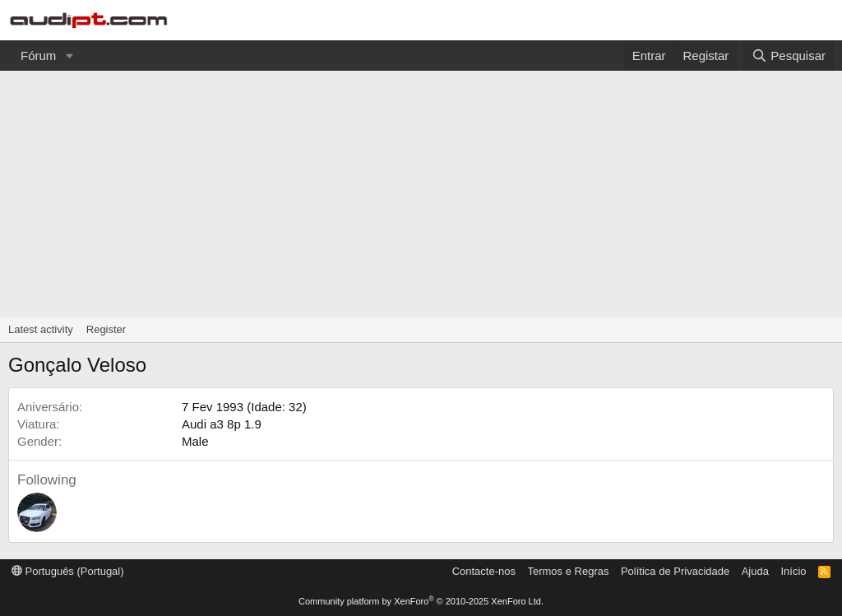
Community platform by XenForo (421, 601)
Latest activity (41, 329)
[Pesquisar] (789, 56)
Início (793, 571)
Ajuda (755, 571)
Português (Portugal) (68, 571)
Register (106, 329)
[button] (69, 56)
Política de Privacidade (675, 571)
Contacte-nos (484, 571)
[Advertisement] (421, 194)
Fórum (38, 56)
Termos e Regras (568, 571)
